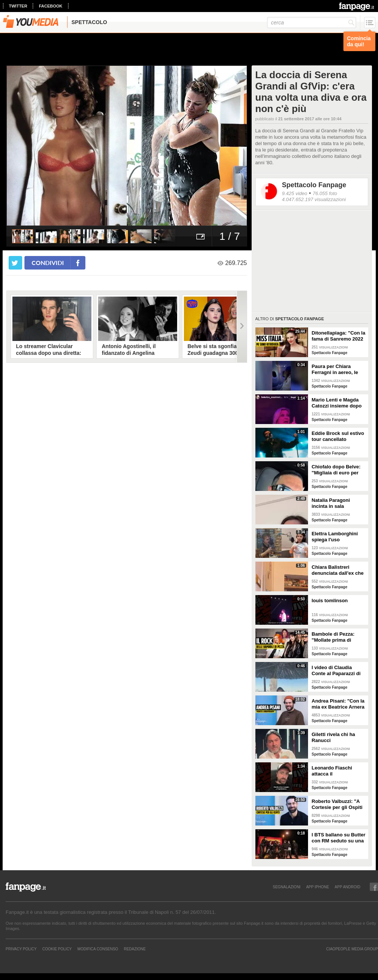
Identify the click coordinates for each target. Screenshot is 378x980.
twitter (18, 6)
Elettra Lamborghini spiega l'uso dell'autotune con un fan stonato (336, 537)
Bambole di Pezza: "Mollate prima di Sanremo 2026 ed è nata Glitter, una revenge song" (334, 637)
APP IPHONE (318, 887)
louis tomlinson (330, 601)
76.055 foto (325, 193)
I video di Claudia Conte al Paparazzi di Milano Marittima (336, 671)
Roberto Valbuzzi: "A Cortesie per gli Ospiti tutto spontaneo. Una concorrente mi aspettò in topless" (339, 804)
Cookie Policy (57, 949)
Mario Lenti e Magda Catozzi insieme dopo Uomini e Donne (337, 403)
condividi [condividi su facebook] (48, 263)
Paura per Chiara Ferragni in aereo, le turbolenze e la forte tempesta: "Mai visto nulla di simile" (336, 370)
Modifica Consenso (98, 949)
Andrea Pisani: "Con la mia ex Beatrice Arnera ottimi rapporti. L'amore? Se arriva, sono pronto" (338, 704)
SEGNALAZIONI (287, 887)
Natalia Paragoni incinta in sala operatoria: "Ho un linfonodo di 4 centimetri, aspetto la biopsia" (336, 503)
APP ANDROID (348, 887)
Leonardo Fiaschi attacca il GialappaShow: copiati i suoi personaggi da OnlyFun (338, 771)
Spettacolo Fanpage (314, 185)
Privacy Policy (21, 949)
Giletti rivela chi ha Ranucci (334, 737)
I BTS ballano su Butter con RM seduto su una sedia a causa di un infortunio (339, 838)
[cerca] (312, 23)
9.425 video (295, 193)
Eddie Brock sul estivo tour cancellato (338, 436)
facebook (50, 6)
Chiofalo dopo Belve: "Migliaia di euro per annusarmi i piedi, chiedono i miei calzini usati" (338, 470)
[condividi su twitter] (15, 263)
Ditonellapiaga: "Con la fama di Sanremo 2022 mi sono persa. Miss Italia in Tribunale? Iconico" (339, 336)
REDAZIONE (135, 949)
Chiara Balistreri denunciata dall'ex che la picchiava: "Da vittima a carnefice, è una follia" (338, 570)
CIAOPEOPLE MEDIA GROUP (352, 949)
